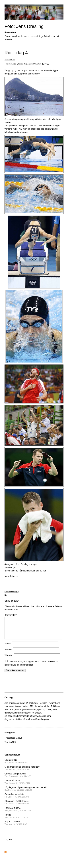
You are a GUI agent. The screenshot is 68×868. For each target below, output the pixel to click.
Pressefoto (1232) (13, 742)
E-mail (8, 654)
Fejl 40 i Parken (16, 827)
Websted (9, 660)
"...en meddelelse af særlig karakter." (22, 772)
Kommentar (11, 615)
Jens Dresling (18, 64)
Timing (16, 820)
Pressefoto (10, 60)
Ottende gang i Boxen (18, 779)
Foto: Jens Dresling (24, 26)
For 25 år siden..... (18, 813)
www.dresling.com (42, 720)
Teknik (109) (10, 746)
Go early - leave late (17, 800)
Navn (8, 648)
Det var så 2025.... (17, 786)
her (44, 571)
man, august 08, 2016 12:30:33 (36, 64)
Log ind (8, 844)
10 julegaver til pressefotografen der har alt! (25, 793)
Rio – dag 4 (16, 53)
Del (6, 595)
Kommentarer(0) (12, 592)
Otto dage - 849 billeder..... (17, 807)
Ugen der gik (17, 766)
